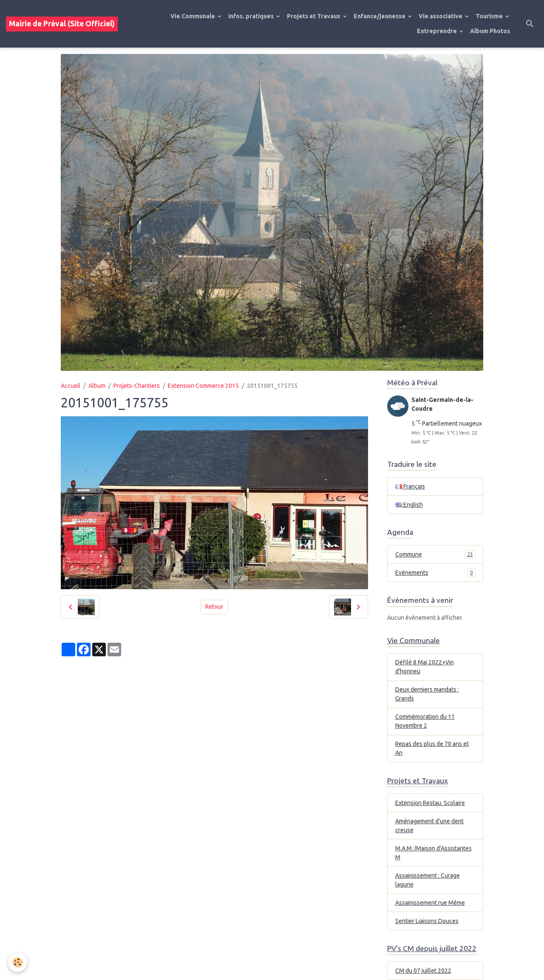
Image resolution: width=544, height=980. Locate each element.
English (409, 505)
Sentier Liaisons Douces (427, 921)
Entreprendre (438, 31)
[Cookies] (18, 962)
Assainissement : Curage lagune (428, 880)
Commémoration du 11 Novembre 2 (425, 721)
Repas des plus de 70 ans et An (432, 748)
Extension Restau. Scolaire (430, 803)
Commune (435, 554)
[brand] (62, 24)
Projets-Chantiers (137, 386)
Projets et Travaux (314, 16)
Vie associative (441, 16)
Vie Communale (193, 16)
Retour (214, 607)
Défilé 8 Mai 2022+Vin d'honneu (425, 667)
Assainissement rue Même (430, 903)
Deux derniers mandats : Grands (427, 694)
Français (410, 486)
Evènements (435, 573)
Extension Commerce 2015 (203, 386)
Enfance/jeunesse (380, 16)
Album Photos (490, 31)
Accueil (71, 386)
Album (97, 386)
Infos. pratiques (252, 16)
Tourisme (490, 16)
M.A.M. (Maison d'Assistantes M (433, 853)
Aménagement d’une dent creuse (429, 826)
